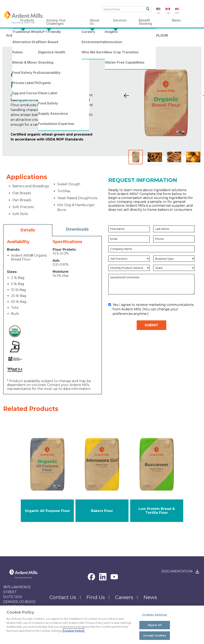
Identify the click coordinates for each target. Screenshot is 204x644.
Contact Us (63, 597)
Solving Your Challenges (56, 21)
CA (168, 13)
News (176, 20)
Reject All (155, 625)
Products (38, 35)
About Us (94, 21)
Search (147, 10)
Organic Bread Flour (147, 35)
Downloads (77, 229)
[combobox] (127, 9)
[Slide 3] (174, 157)
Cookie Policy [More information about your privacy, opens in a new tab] (73, 631)
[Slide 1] (136, 157)
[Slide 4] (193, 157)
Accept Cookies (155, 635)
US (158, 13)
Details (28, 230)
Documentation (177, 571)
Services (120, 20)
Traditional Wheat (65, 35)
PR (177, 13)
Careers (124, 597)
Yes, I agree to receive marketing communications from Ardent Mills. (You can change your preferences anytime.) (151, 309)
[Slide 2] (155, 157)
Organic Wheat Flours (103, 35)
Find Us (96, 597)
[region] (102, 625)
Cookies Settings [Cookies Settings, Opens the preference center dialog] (155, 615)
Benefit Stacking (145, 21)
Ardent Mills (16, 35)
